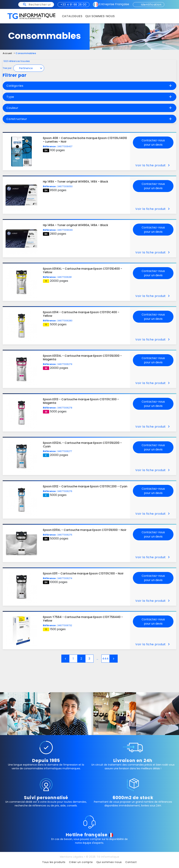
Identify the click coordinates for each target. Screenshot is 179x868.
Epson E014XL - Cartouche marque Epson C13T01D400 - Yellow (83, 270)
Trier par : (8, 68)
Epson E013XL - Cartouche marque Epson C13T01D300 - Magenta (82, 358)
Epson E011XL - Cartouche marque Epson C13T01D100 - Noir (85, 530)
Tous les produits (54, 862)
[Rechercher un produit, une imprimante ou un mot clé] (40, 5)
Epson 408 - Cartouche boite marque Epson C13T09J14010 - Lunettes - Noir (85, 140)
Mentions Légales (72, 857)
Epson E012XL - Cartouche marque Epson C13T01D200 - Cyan (82, 445)
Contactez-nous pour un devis (153, 142)
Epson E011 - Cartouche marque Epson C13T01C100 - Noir (83, 573)
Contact (131, 862)
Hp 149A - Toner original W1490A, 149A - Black (76, 225)
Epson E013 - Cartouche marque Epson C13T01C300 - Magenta (81, 401)
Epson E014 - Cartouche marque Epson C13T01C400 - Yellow (81, 314)
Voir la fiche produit (153, 165)
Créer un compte (81, 862)
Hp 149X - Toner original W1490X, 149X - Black (76, 182)
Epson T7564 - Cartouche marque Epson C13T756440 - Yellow (83, 619)
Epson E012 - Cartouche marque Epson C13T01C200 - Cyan (85, 486)
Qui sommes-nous (109, 862)
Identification (149, 5)
